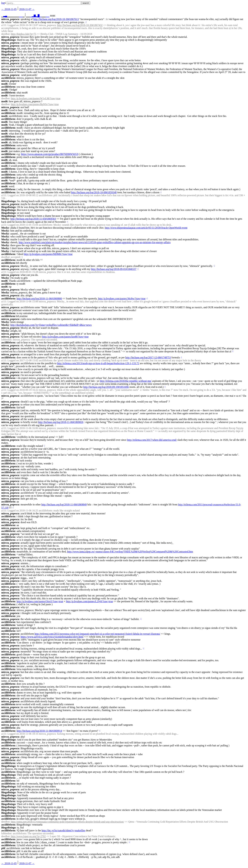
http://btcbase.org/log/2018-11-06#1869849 (64, 505)
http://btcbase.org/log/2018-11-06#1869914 (39, 731)
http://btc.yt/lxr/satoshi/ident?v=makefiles (63, 830)
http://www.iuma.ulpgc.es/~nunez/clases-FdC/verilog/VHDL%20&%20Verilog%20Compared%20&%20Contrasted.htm (130, 552)
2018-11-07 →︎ (27, 9)
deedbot (5, 34)
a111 (4, 25)
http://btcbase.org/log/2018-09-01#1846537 (114, 269)
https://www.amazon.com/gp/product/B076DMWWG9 (50, 154)
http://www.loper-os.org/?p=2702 (28, 836)
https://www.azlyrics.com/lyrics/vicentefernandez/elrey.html (52, 637)
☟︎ (214, 266)
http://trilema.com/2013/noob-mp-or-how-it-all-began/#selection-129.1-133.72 (98, 363)
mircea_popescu (10, 19)
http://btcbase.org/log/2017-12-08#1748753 (148, 357)
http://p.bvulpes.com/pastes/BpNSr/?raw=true (35, 104)
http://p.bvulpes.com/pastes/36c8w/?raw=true (122, 299)
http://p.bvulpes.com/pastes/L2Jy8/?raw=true (89, 601)
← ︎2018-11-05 (9, 9)
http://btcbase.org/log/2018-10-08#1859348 (94, 192)
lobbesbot (6, 340)
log (3, 3)
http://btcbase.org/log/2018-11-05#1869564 (33, 219)
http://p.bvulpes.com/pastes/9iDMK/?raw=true (48, 254)
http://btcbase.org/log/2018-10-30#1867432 (80, 25)
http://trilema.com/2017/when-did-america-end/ (152, 440)
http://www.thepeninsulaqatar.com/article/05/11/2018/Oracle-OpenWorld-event (146, 228)
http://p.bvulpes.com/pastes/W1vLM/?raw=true (36, 98)
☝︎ (86, 22)
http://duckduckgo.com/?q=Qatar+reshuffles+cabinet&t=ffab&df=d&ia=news (51, 325)
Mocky (5, 219)
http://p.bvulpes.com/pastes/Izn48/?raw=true (65, 337)
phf (3, 848)
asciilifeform (8, 78)
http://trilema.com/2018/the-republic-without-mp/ (126, 381)
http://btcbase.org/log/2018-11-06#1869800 (39, 299)
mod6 (4, 84)
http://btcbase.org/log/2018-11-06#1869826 (61, 422)
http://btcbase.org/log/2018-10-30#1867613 (56, 19)
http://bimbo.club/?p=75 (24, 34)
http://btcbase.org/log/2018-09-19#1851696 (106, 387)
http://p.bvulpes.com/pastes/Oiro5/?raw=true (40, 601)
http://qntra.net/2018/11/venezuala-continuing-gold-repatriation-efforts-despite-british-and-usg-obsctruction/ (67, 822)
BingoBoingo (8, 40)
